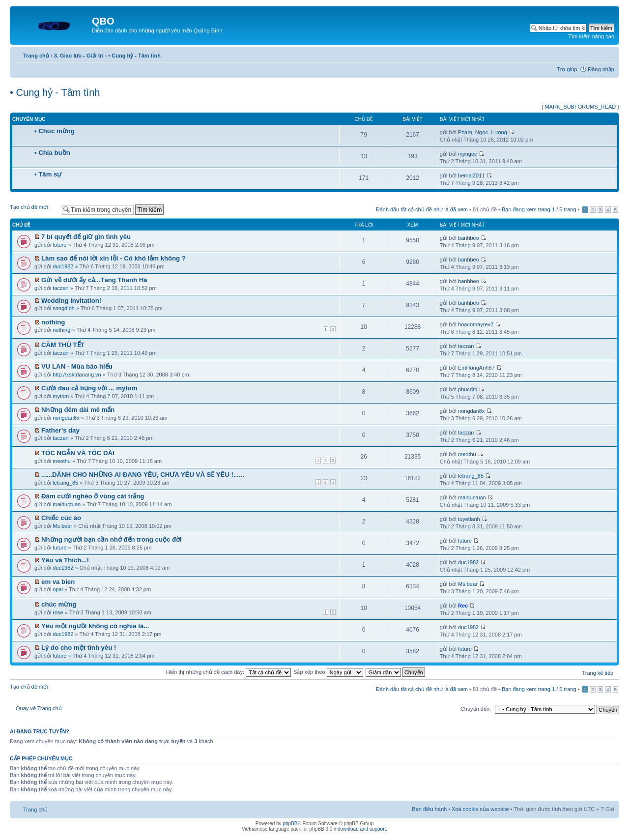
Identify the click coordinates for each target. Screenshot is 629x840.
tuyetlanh (469, 519)
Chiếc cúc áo (61, 518)
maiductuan (67, 504)
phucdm (468, 389)
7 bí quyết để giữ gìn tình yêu (86, 237)
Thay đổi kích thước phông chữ (607, 54)
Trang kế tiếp (598, 673)
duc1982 (63, 266)
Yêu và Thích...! (65, 560)
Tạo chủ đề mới (33, 209)
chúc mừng (59, 604)
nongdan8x (66, 418)
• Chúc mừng (55, 131)
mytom (61, 396)
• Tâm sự (48, 174)
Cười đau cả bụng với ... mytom (89, 388)
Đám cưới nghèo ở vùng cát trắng (93, 496)
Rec (463, 606)
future (59, 245)
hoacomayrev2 (476, 324)
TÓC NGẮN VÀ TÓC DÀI (78, 453)
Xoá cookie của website (480, 809)
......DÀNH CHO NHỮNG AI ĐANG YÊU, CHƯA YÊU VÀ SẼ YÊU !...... (143, 475)
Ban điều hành (429, 809)
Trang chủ (36, 56)
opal (58, 589)
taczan (60, 288)
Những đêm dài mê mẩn (78, 410)
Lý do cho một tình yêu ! (79, 648)
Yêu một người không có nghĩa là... (95, 626)
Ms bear (62, 526)
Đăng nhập (601, 69)
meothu (62, 461)
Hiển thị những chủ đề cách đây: (229, 672)
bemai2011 (471, 175)
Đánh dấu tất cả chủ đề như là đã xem (422, 209)
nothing (53, 322)
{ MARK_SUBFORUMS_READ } (580, 107)
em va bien (58, 582)
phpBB (290, 824)
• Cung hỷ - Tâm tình (134, 56)
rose (58, 612)
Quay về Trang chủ (39, 708)
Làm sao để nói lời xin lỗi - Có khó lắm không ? (114, 258)
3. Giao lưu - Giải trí (79, 56)
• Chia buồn (52, 153)
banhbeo (469, 238)
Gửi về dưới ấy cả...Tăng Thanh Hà (94, 280)
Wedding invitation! (71, 301)
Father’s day (60, 430)
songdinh (64, 308)
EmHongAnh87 (476, 368)
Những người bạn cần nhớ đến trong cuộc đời (112, 539)
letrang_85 (65, 483)
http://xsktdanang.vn (77, 375)
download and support (362, 829)
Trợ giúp (567, 69)
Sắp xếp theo (328, 672)
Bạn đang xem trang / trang (539, 209)
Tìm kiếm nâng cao (591, 36)
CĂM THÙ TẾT (63, 345)
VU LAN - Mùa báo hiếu (77, 366)
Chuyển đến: (476, 709)
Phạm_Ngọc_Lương (483, 132)
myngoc (468, 154)
